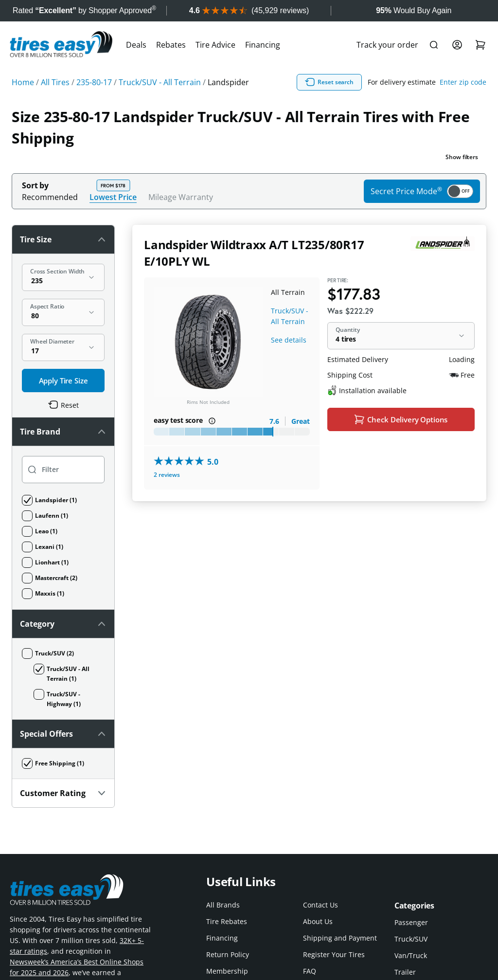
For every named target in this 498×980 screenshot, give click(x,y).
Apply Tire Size (63, 381)
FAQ (310, 971)
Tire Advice (215, 45)
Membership (227, 971)
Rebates (171, 45)
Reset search (329, 82)
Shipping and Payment (340, 938)
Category (63, 624)
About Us (318, 921)
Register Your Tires (334, 954)
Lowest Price (113, 197)
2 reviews (167, 475)
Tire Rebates (227, 921)
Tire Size (63, 239)
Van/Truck (411, 955)
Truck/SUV (411, 939)
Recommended (50, 197)
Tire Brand (63, 432)
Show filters (462, 157)
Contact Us (320, 905)
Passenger (411, 922)
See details (289, 340)
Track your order (387, 45)
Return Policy (228, 954)
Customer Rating (63, 793)
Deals (136, 45)
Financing (263, 45)
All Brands (223, 905)
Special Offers (63, 734)
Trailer (405, 972)
